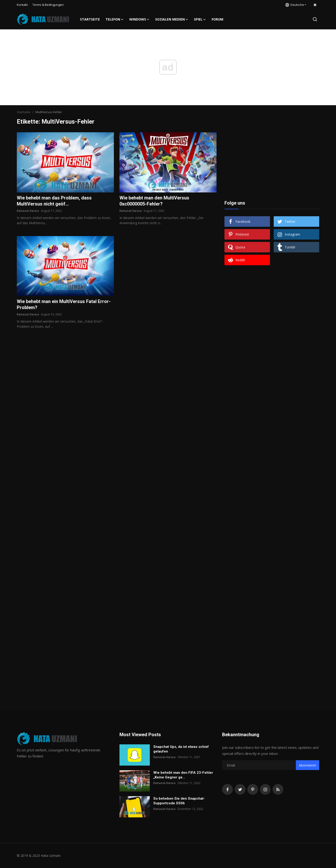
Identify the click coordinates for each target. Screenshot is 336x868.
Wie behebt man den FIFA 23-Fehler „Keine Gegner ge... (183, 775)
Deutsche (295, 5)
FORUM (217, 19)
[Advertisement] (272, 161)
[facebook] (227, 789)
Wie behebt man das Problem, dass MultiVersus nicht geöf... (54, 201)
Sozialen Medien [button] (172, 19)
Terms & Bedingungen (48, 5)
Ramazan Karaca (28, 211)
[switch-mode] (315, 5)
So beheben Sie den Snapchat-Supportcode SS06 (179, 801)
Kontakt (22, 5)
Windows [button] (139, 19)
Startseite (90, 19)
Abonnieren (308, 765)
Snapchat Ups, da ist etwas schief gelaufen (181, 749)
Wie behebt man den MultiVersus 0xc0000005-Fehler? (154, 201)
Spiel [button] (200, 19)
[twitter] (240, 789)
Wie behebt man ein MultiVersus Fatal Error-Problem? (64, 304)
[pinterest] (253, 789)
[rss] (278, 789)
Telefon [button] (115, 19)
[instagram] (265, 789)
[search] (315, 19)
